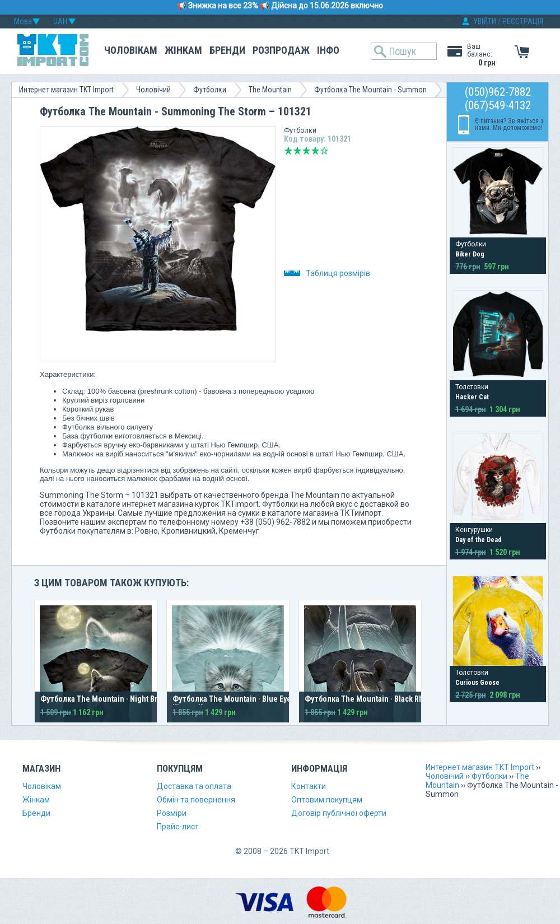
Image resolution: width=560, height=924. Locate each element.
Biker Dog (470, 254)
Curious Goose (477, 683)
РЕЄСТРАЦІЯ (523, 21)
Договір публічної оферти (339, 813)
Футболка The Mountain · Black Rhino (370, 699)
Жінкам (183, 50)
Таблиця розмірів (327, 273)
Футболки (210, 90)
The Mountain (270, 90)
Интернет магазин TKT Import (66, 90)
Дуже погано (288, 151)
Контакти (309, 786)
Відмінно (324, 151)
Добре (315, 151)
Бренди (227, 50)
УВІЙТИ (485, 21)
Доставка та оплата (194, 786)
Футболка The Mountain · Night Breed (106, 699)
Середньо (306, 151)
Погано (297, 151)
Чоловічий (153, 90)
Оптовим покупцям (327, 800)
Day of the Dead (479, 540)
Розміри (172, 813)
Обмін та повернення (196, 800)
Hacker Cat (472, 397)
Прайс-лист (178, 827)
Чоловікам (131, 50)
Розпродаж (281, 50)
